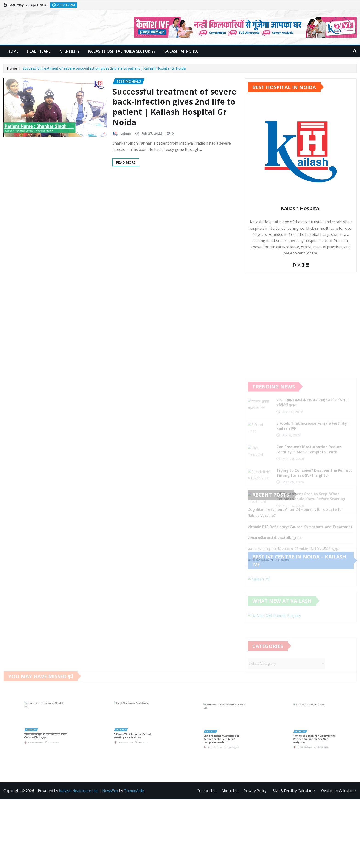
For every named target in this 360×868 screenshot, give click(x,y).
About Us (230, 791)
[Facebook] (295, 268)
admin (126, 134)
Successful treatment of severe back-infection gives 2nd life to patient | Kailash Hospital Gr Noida (104, 68)
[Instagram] (304, 268)
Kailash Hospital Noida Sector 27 (122, 51)
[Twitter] (299, 268)
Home (13, 51)
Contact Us (206, 791)
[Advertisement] (180, 834)
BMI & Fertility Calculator (294, 791)
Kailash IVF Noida (181, 51)
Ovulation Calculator (339, 791)
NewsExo (110, 791)
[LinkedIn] (307, 268)
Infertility (69, 51)
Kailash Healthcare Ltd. (79, 791)
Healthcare (39, 51)
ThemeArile (134, 791)
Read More (126, 163)
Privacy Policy (255, 791)
